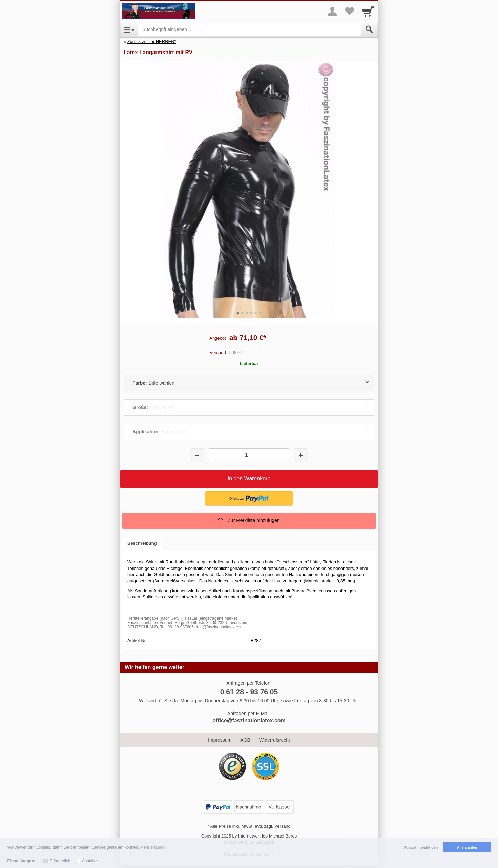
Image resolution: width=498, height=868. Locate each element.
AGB (245, 740)
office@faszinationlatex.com (249, 720)
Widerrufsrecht (275, 740)
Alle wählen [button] (467, 847)
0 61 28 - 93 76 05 (249, 692)
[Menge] (249, 455)
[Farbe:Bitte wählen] (249, 383)
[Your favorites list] (349, 11)
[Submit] (369, 29)
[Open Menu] (129, 29)
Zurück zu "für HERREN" (152, 42)
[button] (249, 521)
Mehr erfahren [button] (153, 847)
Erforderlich (60, 861)
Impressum (220, 740)
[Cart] (368, 11)
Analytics (90, 861)
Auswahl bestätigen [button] (421, 847)
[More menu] (332, 11)
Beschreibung (142, 543)
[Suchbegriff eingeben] (250, 29)
